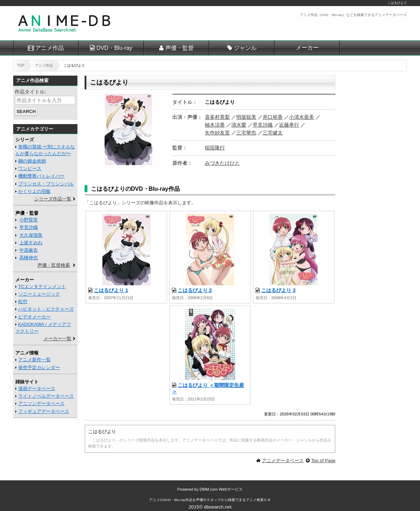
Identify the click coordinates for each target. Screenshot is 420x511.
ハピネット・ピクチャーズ (46, 309)
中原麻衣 (29, 250)
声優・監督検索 (54, 265)
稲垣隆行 (215, 148)
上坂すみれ (31, 243)
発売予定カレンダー (39, 367)
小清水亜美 (302, 117)
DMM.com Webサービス (221, 489)
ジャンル (245, 48)
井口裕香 (273, 117)
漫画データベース (37, 389)
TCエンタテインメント (42, 287)
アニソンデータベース (41, 403)
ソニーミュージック (39, 294)
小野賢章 (29, 220)
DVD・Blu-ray (114, 48)
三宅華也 (246, 133)
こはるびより (397, 3)
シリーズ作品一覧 (53, 199)
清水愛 (239, 125)
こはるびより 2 (195, 290)
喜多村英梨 (217, 117)
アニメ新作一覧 (34, 360)
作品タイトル (30, 92)
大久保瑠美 (31, 235)
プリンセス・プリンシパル (46, 184)
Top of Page (323, 461)
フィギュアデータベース (44, 411)
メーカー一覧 (57, 339)
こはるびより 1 (111, 290)
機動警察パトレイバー (41, 176)
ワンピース (30, 168)
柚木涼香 (215, 125)
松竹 (23, 302)
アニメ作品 (50, 48)
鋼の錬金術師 (32, 161)
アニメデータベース (283, 461)
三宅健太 (273, 133)
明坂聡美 (246, 117)
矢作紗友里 (217, 133)
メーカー (307, 48)
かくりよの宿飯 (34, 191)
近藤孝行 (289, 125)
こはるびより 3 (278, 290)
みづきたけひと (222, 163)
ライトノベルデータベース (46, 396)
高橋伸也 (29, 258)
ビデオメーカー (34, 317)
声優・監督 (179, 48)
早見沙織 (263, 125)
